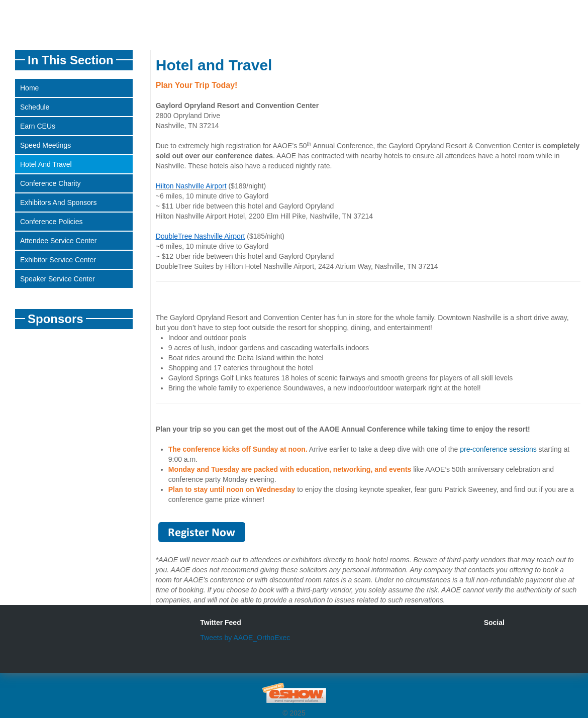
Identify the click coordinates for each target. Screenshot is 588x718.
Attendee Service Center (59, 241)
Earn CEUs (38, 126)
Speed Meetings (45, 145)
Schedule (35, 107)
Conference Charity (51, 183)
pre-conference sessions (498, 449)
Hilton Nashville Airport (191, 186)
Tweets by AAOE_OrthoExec (245, 638)
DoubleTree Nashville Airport (201, 236)
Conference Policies (52, 222)
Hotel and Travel (46, 164)
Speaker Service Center (58, 279)
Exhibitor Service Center (58, 260)
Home (29, 88)
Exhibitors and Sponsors (59, 202)
